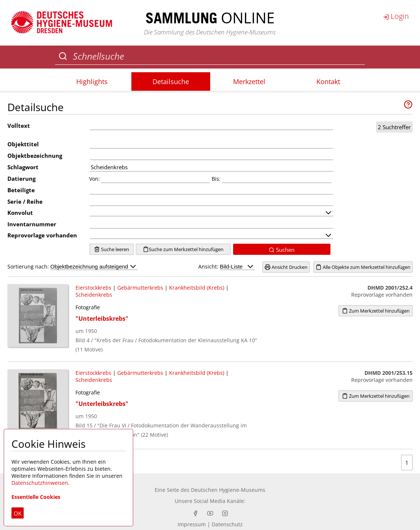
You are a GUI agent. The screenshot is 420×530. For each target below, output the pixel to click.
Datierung (21, 179)
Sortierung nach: (73, 266)
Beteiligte (21, 190)
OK (18, 513)
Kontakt (328, 81)
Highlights (92, 81)
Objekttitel (23, 144)
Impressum (192, 524)
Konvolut (20, 213)
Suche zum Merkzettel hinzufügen (183, 249)
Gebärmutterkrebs (140, 288)
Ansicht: (227, 266)
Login (396, 16)
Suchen (282, 250)
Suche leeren (112, 249)
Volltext (19, 126)
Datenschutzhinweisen (40, 483)
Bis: (216, 179)
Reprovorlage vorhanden (42, 235)
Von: (95, 179)
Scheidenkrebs (94, 295)
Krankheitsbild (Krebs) (197, 288)
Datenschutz (227, 524)
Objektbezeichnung (35, 156)
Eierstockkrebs (93, 288)
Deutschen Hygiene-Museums (228, 490)
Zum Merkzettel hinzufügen (376, 311)
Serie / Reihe (25, 201)
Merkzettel (249, 81)
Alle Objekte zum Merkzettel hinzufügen (363, 267)
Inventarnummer (32, 224)
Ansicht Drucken (286, 267)
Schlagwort (23, 167)
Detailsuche (171, 81)
